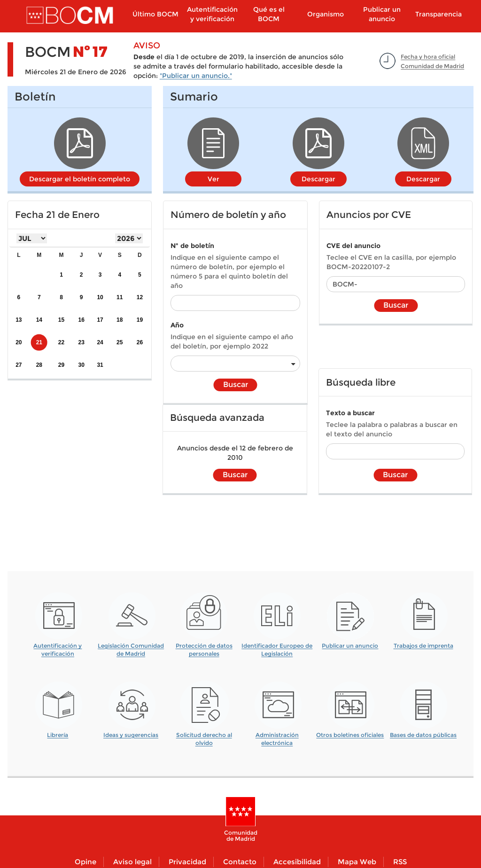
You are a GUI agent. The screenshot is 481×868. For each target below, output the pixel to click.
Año (177, 325)
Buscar (236, 384)
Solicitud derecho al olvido (204, 736)
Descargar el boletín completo (80, 179)
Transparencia (438, 14)
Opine (85, 862)
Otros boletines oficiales (350, 735)
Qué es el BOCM (269, 14)
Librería (58, 735)
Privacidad (187, 862)
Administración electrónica (277, 736)
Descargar (318, 179)
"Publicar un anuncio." (196, 76)
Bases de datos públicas (423, 735)
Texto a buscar (350, 413)
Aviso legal (132, 862)
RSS (400, 862)
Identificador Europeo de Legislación (277, 647)
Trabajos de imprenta (423, 646)
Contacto (240, 862)
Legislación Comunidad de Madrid (131, 647)
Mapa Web (357, 862)
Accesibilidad (297, 862)
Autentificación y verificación (212, 14)
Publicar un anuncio (382, 14)
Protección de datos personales (204, 647)
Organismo (326, 14)
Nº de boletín (192, 246)
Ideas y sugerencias (131, 735)
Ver (213, 179)
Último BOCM (155, 14)
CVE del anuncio (353, 246)
